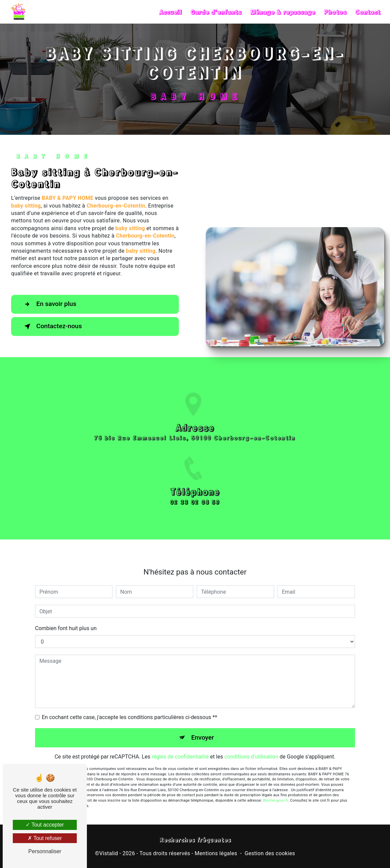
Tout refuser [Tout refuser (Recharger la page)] (45, 838)
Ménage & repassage (282, 12)
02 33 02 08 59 (195, 509)
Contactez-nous (52, 327)
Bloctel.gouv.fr (275, 793)
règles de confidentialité (180, 749)
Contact (368, 12)
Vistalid (109, 853)
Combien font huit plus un (66, 621)
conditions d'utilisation (251, 749)
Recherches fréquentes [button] (195, 840)
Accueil (170, 12)
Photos (335, 12)
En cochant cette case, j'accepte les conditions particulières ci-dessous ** (129, 709)
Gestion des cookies (270, 853)
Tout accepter (45, 825)
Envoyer (203, 730)
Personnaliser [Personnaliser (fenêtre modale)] (45, 851)
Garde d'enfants (216, 12)
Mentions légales (216, 853)
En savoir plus (49, 304)
